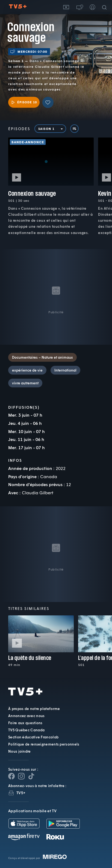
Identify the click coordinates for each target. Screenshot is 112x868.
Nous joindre (20, 751)
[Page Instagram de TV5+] (21, 776)
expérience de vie (27, 370)
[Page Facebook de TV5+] (11, 776)
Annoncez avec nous (26, 716)
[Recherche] (105, 7)
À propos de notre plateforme (34, 709)
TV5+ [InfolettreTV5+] (21, 793)
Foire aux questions (25, 723)
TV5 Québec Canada (26, 730)
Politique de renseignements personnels (44, 744)
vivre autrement (25, 383)
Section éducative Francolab (33, 737)
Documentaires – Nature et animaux (42, 357)
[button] (79, 7)
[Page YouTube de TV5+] (31, 776)
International (65, 370)
